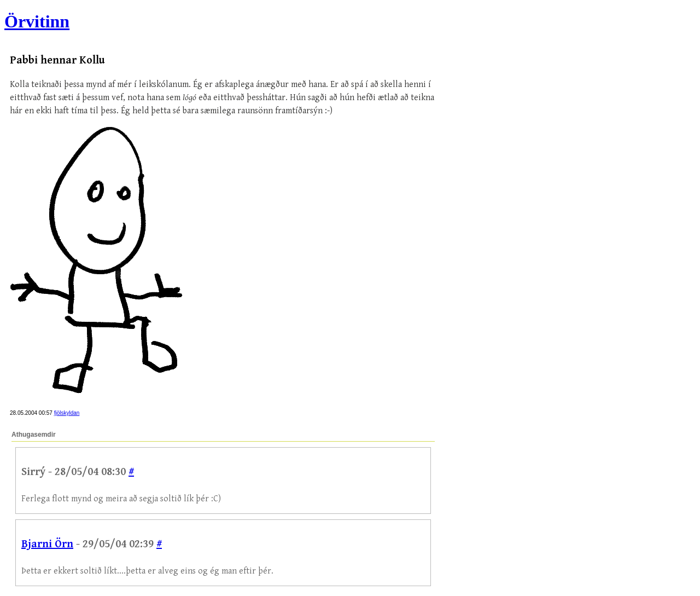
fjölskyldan (67, 413)
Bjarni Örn (47, 544)
